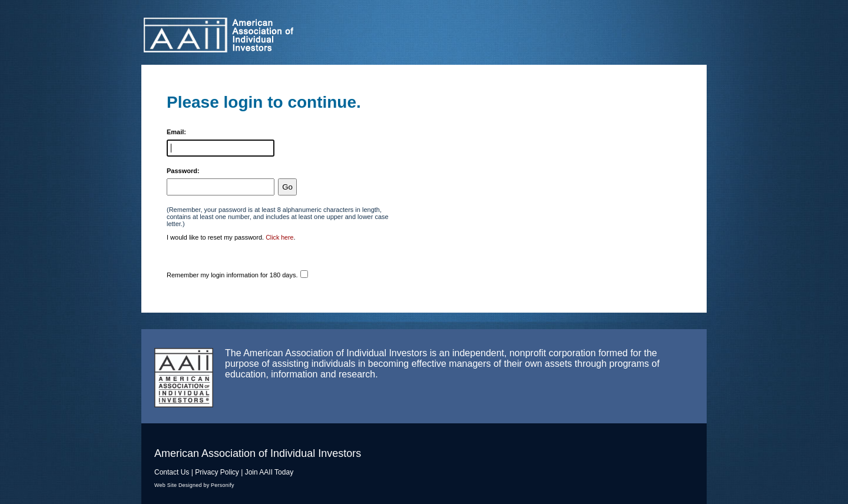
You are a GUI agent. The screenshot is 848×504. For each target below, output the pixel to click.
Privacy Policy (217, 472)
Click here (279, 237)
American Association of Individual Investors (268, 35)
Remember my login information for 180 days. (232, 275)
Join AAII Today (269, 472)
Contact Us (172, 472)
